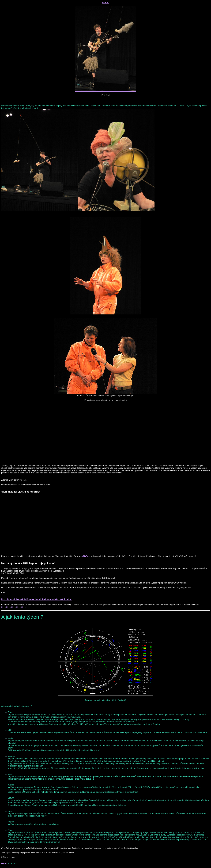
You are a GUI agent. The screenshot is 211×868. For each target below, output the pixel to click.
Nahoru (106, 2)
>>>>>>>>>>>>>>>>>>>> (14, 607)
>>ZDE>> (85, 556)
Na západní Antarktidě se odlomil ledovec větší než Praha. (36, 600)
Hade (4, 863)
